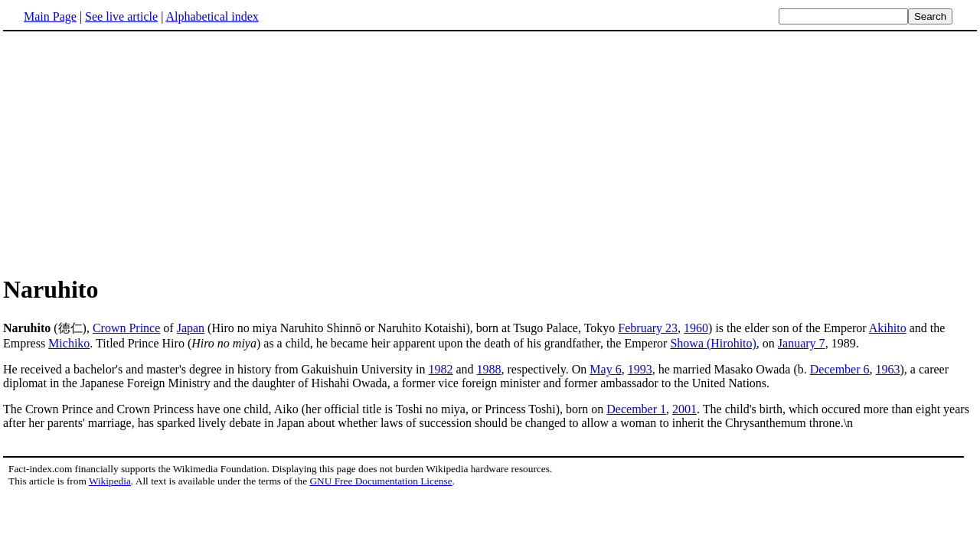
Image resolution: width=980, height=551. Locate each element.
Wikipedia (110, 481)
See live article (121, 16)
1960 (696, 328)
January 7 (802, 343)
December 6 (840, 369)
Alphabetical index (212, 16)
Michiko (69, 343)
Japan (191, 328)
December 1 (636, 409)
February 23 (648, 328)
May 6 (605, 369)
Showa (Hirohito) (713, 343)
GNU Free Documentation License (381, 481)
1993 (640, 369)
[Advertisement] (490, 152)
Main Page (50, 16)
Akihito (888, 328)
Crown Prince (126, 328)
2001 (684, 409)
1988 (488, 369)
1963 (888, 369)
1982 (440, 369)
